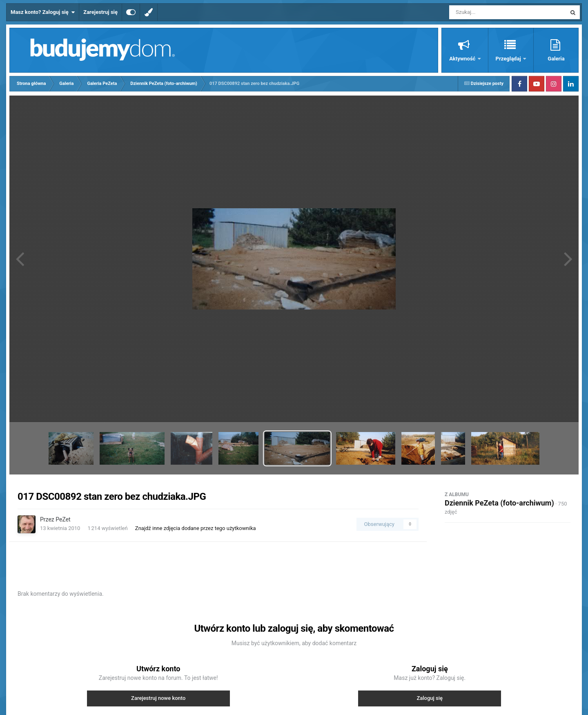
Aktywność (463, 59)
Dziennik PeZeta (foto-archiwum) (499, 503)
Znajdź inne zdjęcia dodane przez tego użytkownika (196, 528)
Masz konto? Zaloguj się (43, 12)
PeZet (63, 519)
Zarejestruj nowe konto (158, 698)
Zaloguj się (430, 698)
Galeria (556, 59)
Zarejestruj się (100, 12)
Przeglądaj (509, 59)
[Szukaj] (489, 12)
